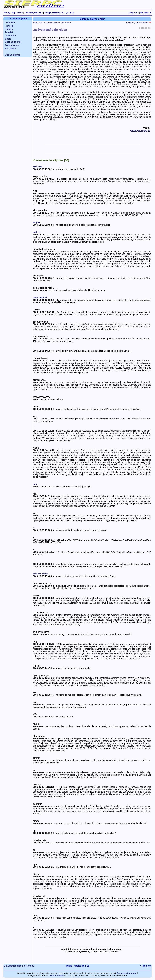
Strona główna (13, 55)
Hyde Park (70, 13)
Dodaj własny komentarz (59, 23)
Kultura (9, 29)
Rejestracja (146, 13)
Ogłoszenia (17, 13)
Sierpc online (57, 976)
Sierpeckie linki (13, 42)
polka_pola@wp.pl (140, 131)
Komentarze (39, 23)
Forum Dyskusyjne (34, 13)
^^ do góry (145, 966)
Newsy (7, 13)
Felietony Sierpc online (139, 23)
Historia (9, 26)
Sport (8, 39)
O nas (69, 966)
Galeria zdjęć (12, 45)
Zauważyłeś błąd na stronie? (19, 966)
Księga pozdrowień (54, 13)
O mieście (10, 23)
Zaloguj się (133, 13)
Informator (11, 36)
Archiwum (10, 48)
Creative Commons (127, 973)
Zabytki (9, 32)
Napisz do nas (82, 966)
